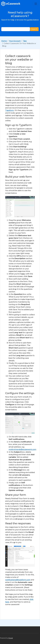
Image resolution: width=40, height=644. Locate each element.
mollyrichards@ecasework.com (22, 449)
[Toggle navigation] (36, 4)
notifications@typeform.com (18, 580)
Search (34, 29)
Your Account (15, 41)
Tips (25, 41)
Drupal (11, 638)
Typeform (10, 110)
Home (4, 41)
